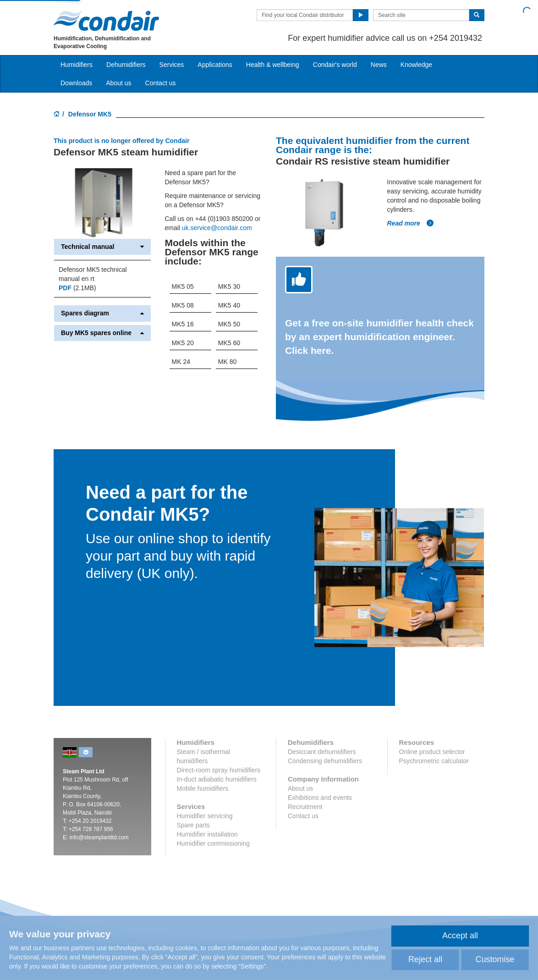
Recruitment (305, 807)
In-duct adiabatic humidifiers (217, 779)
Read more (411, 223)
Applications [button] (215, 65)
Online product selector (432, 752)
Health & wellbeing (273, 65)
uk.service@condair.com (217, 228)
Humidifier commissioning (214, 843)
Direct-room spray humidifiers (219, 770)
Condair (106, 21)
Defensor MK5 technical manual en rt (93, 274)
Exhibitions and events (320, 798)
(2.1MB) (77, 288)
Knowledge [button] (416, 65)
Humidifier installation (207, 834)
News (379, 65)
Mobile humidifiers (203, 788)
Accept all (460, 936)
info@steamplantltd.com (99, 837)
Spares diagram (102, 313)
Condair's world (335, 65)
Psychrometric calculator (434, 761)
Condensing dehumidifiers (325, 761)
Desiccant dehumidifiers (322, 752)
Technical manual (102, 247)
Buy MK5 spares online (102, 333)
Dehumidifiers (126, 65)
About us (118, 83)
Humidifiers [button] (77, 65)
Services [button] (172, 65)
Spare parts (193, 825)
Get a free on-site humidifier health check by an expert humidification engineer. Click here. (379, 337)
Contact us (161, 83)
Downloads (76, 83)
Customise (495, 959)
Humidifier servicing (205, 816)
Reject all (425, 959)
